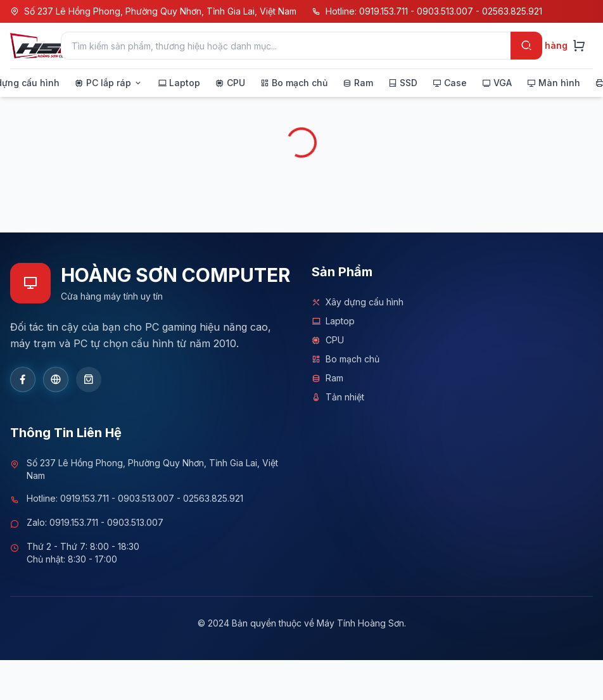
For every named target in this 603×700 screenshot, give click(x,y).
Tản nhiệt (338, 397)
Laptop (333, 321)
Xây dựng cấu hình (358, 302)
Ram (327, 378)
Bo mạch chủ (346, 359)
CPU (328, 340)
